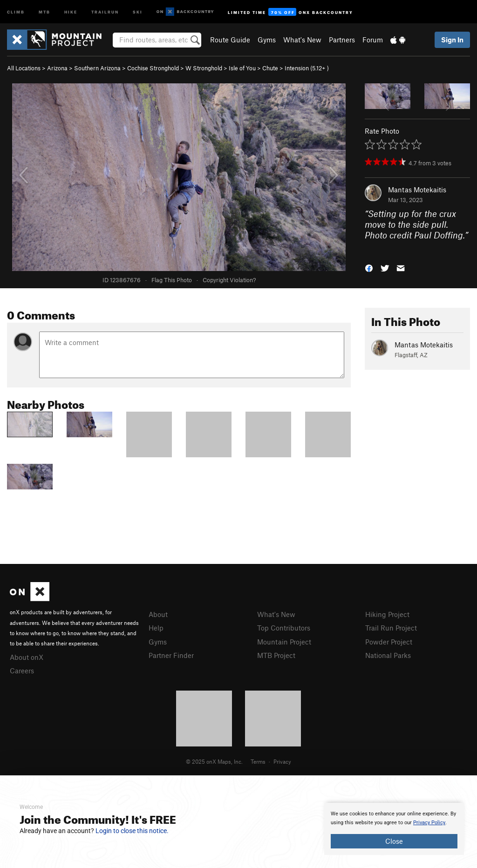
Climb (16, 11)
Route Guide (230, 40)
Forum (373, 40)
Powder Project (389, 642)
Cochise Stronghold (153, 68)
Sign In (452, 40)
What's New (302, 40)
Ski (138, 11)
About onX (27, 657)
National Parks (388, 655)
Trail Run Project (391, 628)
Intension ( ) (307, 68)
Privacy (282, 761)
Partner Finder (171, 655)
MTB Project (276, 655)
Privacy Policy (429, 823)
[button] (369, 268)
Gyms (267, 40)
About (158, 614)
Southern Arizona (97, 68)
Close (394, 841)
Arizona (57, 68)
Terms (258, 761)
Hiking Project (387, 614)
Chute (270, 68)
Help (156, 628)
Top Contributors (284, 628)
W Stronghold (204, 68)
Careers (22, 671)
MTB (44, 11)
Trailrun (105, 11)
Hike (71, 11)
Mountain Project (284, 642)
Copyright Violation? (229, 280)
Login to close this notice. (132, 831)
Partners (342, 40)
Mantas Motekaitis (417, 190)
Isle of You (242, 68)
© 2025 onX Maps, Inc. (214, 761)
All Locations (24, 68)
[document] (394, 829)
